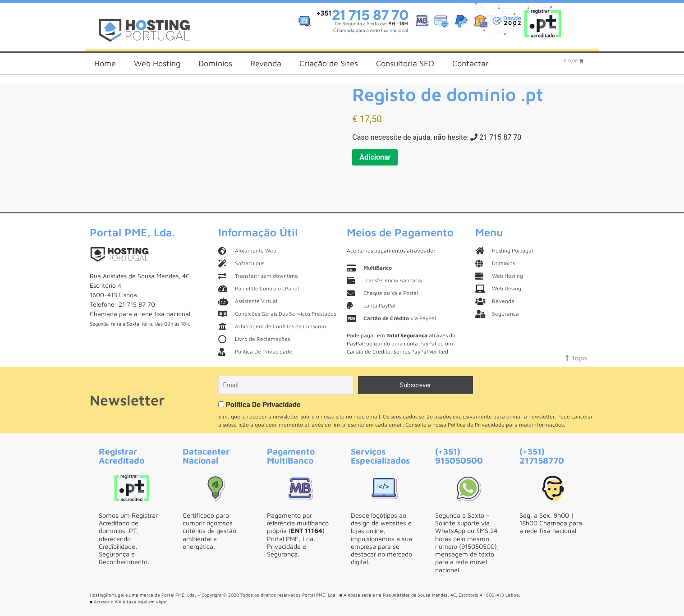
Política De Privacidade (263, 405)
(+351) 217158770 (542, 455)
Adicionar (375, 157)
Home (105, 63)
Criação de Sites (329, 63)
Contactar (471, 63)
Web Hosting (157, 63)
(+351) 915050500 (459, 455)
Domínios (215, 63)
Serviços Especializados (380, 455)
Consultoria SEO (405, 63)
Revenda (266, 63)
